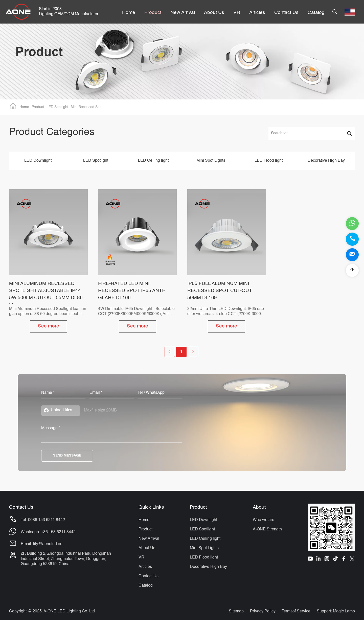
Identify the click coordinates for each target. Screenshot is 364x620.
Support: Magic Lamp (336, 611)
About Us (147, 548)
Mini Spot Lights (211, 161)
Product (38, 107)
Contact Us (149, 576)
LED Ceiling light (153, 161)
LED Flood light (269, 161)
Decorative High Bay (326, 161)
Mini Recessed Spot (87, 107)
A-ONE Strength (267, 529)
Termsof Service (296, 611)
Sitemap (236, 611)
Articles (145, 567)
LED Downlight (38, 161)
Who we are (264, 520)
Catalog (146, 585)
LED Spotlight (57, 107)
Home (19, 106)
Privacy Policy (263, 611)
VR (141, 557)
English (350, 12)
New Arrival (149, 539)
